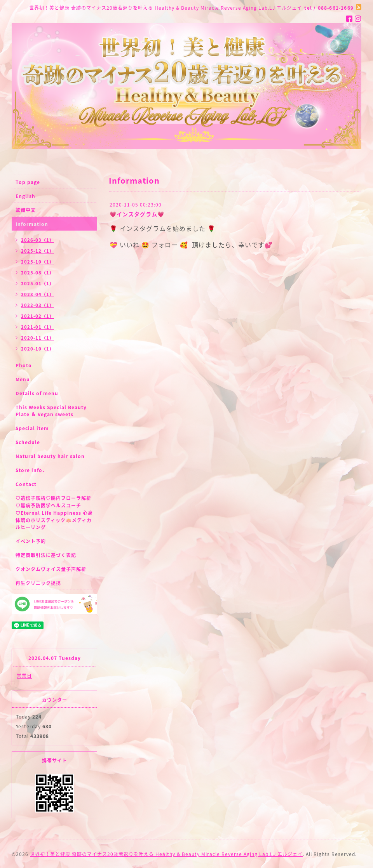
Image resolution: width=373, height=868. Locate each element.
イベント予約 (31, 541)
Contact (26, 484)
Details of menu (37, 393)
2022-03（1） (37, 305)
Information (32, 224)
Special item (32, 428)
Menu (23, 379)
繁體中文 (26, 210)
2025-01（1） (37, 284)
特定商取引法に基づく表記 (46, 555)
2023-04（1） (37, 294)
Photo (24, 365)
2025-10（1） (37, 262)
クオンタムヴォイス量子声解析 (51, 569)
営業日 (24, 676)
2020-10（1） (37, 349)
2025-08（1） (37, 273)
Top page (28, 182)
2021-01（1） (37, 327)
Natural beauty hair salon (50, 456)
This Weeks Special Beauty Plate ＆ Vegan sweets (51, 411)
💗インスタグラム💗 (137, 214)
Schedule (28, 442)
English (25, 196)
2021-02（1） (37, 316)
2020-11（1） (37, 338)
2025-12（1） (37, 251)
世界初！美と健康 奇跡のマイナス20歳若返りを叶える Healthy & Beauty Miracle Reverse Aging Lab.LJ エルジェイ (166, 854)
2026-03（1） (37, 240)
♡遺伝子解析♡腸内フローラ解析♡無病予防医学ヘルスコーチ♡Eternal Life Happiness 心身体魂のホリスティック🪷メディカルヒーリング (54, 513)
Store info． (31, 470)
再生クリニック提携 (38, 583)
